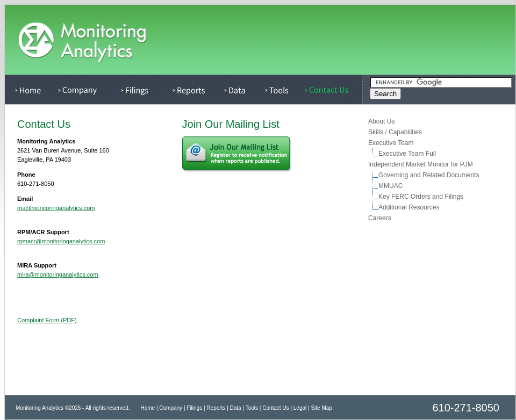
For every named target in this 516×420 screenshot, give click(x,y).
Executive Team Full (407, 154)
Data (236, 408)
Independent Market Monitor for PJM (420, 164)
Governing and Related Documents (428, 175)
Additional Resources (408, 207)
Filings (194, 408)
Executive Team (391, 143)
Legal (300, 408)
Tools (252, 408)
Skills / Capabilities (395, 132)
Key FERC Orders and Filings (421, 197)
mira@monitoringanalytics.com (58, 274)
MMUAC (390, 186)
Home (148, 408)
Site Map (321, 408)
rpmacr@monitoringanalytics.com (61, 241)
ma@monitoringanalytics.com (56, 208)
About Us (381, 121)
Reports (216, 408)
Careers (379, 218)
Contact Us (275, 408)
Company (171, 408)
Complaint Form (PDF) (47, 320)
